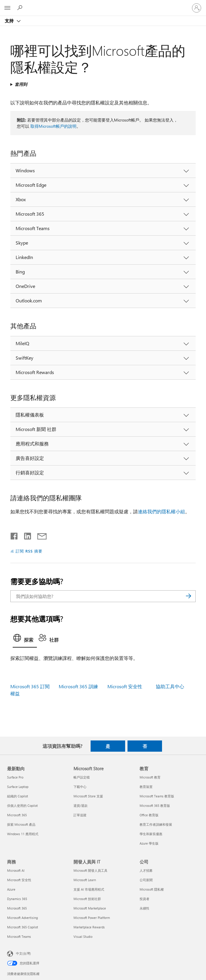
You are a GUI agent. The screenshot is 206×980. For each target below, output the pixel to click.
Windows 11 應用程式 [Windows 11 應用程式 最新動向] (23, 834)
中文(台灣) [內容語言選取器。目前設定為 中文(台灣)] (23, 953)
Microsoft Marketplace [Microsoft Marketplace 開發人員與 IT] (90, 908)
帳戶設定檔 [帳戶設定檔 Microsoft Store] (82, 777)
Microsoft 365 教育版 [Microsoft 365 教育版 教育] (155, 806)
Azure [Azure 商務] (11, 889)
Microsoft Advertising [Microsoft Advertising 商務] (22, 918)
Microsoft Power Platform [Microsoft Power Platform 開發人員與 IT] (92, 918)
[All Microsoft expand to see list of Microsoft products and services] (7, 8)
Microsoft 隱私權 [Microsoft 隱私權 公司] (152, 889)
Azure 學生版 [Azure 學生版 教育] (149, 843)
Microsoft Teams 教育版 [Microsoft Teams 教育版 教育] (157, 796)
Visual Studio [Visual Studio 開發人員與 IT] (83, 936)
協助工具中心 (170, 686)
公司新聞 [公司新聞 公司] (146, 880)
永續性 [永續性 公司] (144, 908)
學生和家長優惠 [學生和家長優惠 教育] (151, 834)
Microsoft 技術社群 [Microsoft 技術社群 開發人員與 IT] (87, 899)
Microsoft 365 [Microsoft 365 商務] (17, 908)
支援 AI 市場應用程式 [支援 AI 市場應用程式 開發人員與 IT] (89, 889)
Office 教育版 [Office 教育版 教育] (149, 815)
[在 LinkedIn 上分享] (25, 535)
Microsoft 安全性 (125, 686)
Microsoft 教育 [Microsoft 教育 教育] (150, 777)
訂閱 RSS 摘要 (29, 551)
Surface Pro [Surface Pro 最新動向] (15, 777)
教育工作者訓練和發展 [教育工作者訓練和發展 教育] (156, 824)
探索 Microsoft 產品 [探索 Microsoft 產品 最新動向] (21, 824)
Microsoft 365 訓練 (78, 686)
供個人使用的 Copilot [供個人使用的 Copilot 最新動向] (22, 806)
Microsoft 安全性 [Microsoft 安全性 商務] (19, 880)
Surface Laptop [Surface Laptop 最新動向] (18, 787)
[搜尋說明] (21, 8)
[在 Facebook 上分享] (14, 535)
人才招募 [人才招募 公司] (146, 870)
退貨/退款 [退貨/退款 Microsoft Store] (81, 806)
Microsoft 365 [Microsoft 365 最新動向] (17, 815)
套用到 (21, 84)
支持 (10, 21)
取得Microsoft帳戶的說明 (53, 126)
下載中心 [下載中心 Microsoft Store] (80, 787)
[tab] (25, 640)
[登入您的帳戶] (197, 8)
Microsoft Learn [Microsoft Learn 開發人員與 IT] (85, 880)
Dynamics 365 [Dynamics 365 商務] (17, 899)
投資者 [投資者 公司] (144, 899)
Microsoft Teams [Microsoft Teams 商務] (19, 936)
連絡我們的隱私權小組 (161, 511)
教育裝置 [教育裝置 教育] (146, 787)
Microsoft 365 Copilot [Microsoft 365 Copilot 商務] (23, 927)
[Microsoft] (103, 4)
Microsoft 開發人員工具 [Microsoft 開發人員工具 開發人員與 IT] (90, 870)
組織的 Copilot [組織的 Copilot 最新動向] (18, 796)
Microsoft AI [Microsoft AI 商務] (16, 870)
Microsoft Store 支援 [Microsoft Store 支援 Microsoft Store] (88, 796)
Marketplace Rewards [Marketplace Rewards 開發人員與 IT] (89, 927)
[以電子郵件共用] (39, 535)
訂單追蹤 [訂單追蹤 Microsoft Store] (80, 815)
